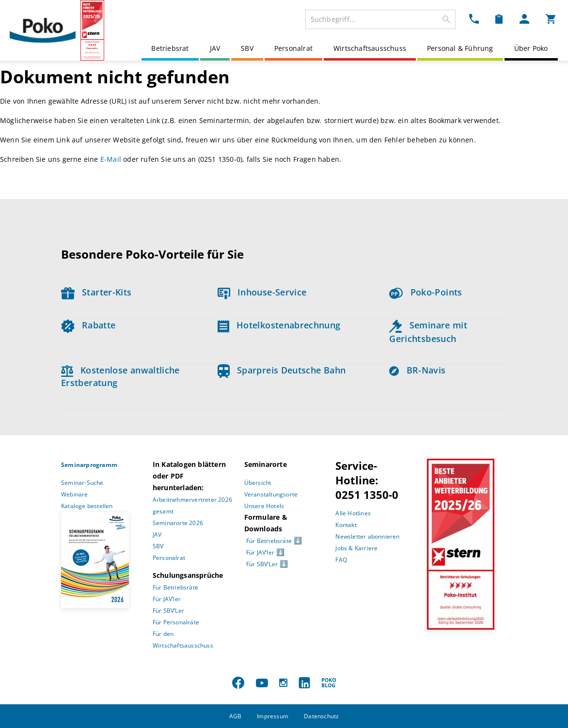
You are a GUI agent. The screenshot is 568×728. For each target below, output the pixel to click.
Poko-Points (426, 292)
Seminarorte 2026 (178, 523)
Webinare (75, 494)
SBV (247, 48)
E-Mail (111, 159)
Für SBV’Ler (168, 611)
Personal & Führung (460, 48)
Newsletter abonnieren (367, 536)
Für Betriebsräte (175, 587)
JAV (215, 48)
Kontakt (346, 525)
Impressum (273, 716)
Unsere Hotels (264, 506)
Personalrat (293, 48)
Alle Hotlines (353, 513)
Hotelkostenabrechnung (279, 325)
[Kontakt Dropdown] (474, 18)
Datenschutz (321, 716)
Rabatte (88, 325)
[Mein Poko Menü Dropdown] (524, 18)
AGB (236, 716)
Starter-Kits (96, 292)
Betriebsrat (170, 48)
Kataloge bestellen (87, 506)
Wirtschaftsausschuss (370, 48)
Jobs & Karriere (356, 548)
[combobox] (380, 19)
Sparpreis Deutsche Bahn (282, 370)
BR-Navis (417, 370)
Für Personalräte (176, 622)
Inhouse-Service (262, 292)
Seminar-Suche (82, 483)
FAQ (341, 560)
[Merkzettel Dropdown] (499, 18)
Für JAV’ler (167, 599)
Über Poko (531, 48)
